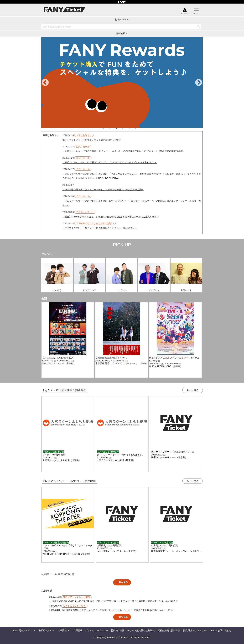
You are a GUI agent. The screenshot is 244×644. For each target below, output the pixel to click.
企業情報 (62, 630)
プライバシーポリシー (97, 630)
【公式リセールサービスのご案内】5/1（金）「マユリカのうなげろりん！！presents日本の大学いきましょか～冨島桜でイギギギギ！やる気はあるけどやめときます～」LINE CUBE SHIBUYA (132, 176)
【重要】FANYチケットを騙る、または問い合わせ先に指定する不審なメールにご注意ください (111, 217)
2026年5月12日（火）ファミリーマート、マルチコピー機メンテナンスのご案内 (103, 190)
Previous (45, 83)
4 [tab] (126, 128)
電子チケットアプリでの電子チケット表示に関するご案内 (92, 140)
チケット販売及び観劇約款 (141, 630)
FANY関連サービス (22, 630)
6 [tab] (139, 128)
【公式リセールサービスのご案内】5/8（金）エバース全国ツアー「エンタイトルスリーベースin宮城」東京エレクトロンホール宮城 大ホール (131, 203)
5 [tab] (132, 128)
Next (199, 83)
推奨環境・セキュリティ (196, 630)
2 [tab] (113, 128)
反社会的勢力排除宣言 (169, 630)
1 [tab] (107, 128)
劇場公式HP (45, 630)
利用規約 (78, 630)
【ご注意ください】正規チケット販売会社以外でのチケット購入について (100, 228)
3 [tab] (119, 128)
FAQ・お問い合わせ (221, 630)
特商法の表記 (118, 630)
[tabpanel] (122, 82)
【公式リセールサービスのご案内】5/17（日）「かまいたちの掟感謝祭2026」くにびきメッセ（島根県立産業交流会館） (124, 151)
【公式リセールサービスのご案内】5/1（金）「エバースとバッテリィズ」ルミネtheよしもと (110, 162)
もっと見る (193, 390)
